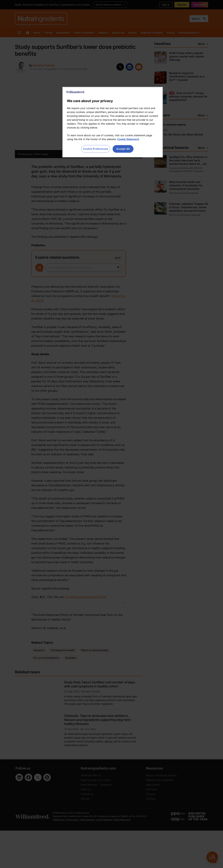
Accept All (123, 149)
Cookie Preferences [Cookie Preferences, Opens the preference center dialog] (96, 149)
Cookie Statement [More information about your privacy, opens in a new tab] (128, 139)
